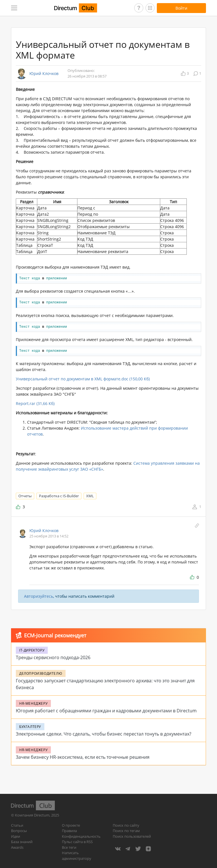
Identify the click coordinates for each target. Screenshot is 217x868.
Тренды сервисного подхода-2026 (53, 657)
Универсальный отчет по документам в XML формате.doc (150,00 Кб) (83, 379)
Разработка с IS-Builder (59, 496)
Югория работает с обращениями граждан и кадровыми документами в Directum (106, 711)
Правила (69, 831)
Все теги (69, 847)
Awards (17, 847)
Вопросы (19, 831)
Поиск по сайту (126, 825)
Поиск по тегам (126, 831)
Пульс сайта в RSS (77, 842)
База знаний (22, 842)
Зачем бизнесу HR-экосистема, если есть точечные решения (83, 757)
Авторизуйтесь (39, 596)
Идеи (16, 836)
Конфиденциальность (81, 836)
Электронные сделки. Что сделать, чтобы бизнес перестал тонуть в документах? (104, 734)
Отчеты (25, 496)
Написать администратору (77, 856)
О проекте (71, 825)
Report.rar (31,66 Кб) (35, 403)
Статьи (17, 825)
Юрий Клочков (44, 74)
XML (90, 496)
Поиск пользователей (132, 836)
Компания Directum (32, 815)
